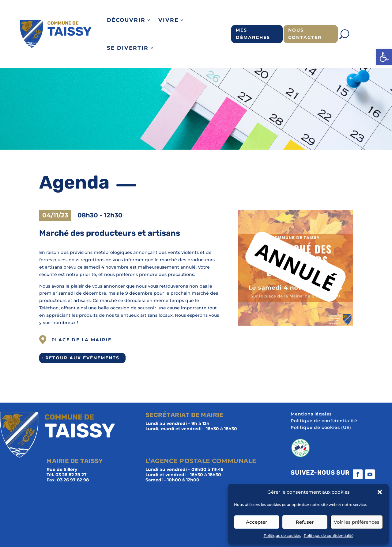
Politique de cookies (282, 536)
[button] (384, 57)
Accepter (256, 522)
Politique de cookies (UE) (321, 428)
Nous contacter (305, 34)
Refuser (305, 522)
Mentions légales (311, 414)
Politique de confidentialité (329, 536)
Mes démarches (253, 34)
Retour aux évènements (82, 358)
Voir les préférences (357, 522)
